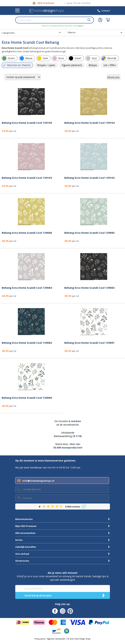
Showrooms (22, 561)
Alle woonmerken (25, 533)
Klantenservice (24, 519)
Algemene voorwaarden (56, 639)
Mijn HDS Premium (26, 526)
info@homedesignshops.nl (38, 481)
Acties (19, 540)
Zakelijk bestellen (26, 547)
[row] (9, 58)
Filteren (72, 32)
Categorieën (8, 33)
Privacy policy (40, 639)
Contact (106, 11)
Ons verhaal (22, 554)
